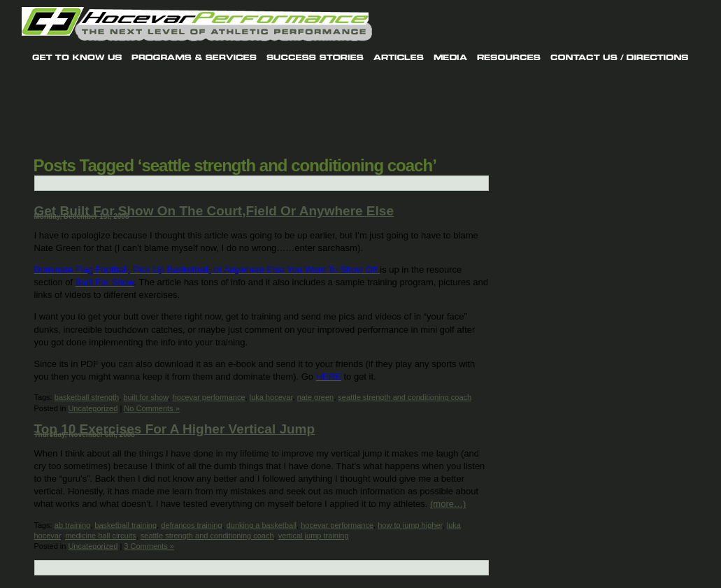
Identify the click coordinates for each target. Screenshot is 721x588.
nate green (316, 397)
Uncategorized (93, 408)
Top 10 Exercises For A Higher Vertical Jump (175, 429)
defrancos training (191, 525)
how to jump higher (410, 525)
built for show (145, 397)
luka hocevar (271, 397)
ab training (72, 525)
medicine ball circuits (100, 536)
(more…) (448, 504)
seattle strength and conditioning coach (405, 397)
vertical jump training (314, 536)
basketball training (126, 525)
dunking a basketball (262, 525)
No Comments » (151, 408)
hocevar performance (209, 397)
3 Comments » (149, 546)
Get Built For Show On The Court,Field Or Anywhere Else (214, 211)
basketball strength (87, 397)
